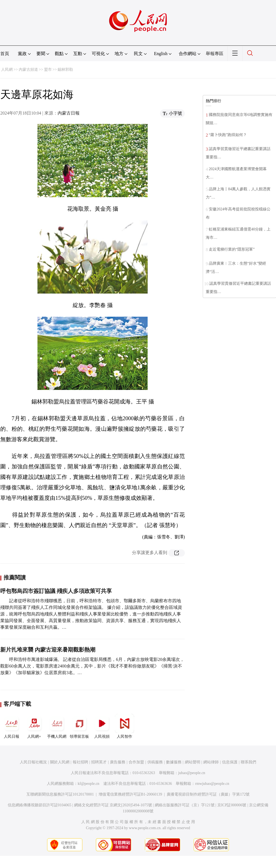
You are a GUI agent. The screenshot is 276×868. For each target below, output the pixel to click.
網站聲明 (193, 762)
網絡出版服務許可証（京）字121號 (185, 805)
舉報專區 (215, 54)
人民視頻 (102, 726)
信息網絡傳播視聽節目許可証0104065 (40, 805)
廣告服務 (118, 762)
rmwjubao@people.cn (212, 784)
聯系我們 (248, 762)
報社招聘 (80, 762)
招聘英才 (99, 762)
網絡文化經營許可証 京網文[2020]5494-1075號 (113, 805)
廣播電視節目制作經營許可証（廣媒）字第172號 (208, 794)
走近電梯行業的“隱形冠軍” (232, 249)
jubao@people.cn (192, 773)
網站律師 (211, 762)
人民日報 (12, 726)
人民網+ (34, 726)
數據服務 (174, 762)
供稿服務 (155, 762)
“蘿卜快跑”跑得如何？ (228, 135)
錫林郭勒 (65, 70)
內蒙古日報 (69, 113)
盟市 (48, 70)
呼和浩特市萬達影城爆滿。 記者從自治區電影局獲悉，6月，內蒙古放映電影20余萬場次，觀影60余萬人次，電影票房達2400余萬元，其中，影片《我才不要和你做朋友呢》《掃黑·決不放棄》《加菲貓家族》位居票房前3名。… (92, 666)
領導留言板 (79, 726)
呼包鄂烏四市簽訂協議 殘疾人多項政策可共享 (56, 591)
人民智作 (125, 726)
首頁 (5, 54)
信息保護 (230, 762)
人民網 (7, 70)
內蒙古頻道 (28, 70)
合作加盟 (136, 762)
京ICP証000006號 (232, 805)
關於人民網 (60, 762)
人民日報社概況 (33, 762)
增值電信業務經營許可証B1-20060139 (130, 794)
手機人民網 (57, 726)
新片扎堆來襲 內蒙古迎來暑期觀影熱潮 (48, 650)
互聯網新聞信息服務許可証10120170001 (60, 794)
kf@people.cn (89, 784)
